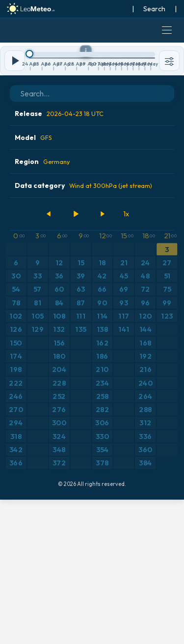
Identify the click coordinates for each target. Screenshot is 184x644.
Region (42, 306)
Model (33, 282)
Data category (83, 330)
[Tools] (169, 205)
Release (59, 258)
